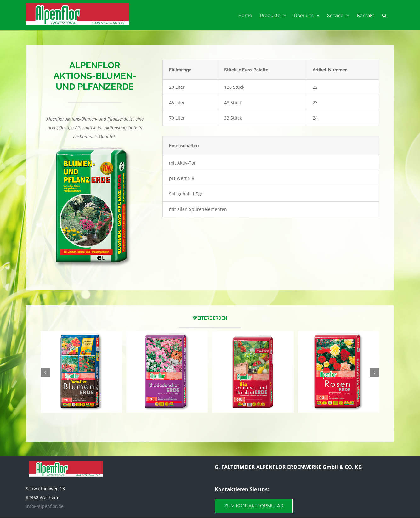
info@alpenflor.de (45, 506)
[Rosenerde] (339, 334)
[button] (384, 15)
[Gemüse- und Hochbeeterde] (253, 334)
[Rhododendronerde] (167, 334)
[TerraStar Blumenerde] (81, 334)
